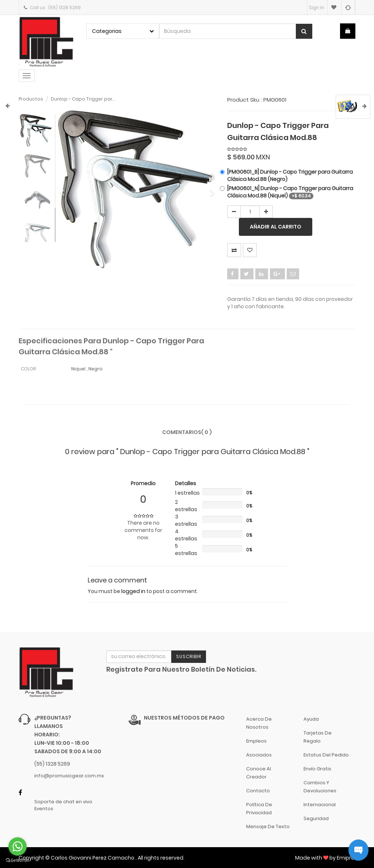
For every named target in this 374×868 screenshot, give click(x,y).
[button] (64, 190)
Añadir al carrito (276, 227)
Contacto (258, 791)
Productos (31, 99)
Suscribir (189, 656)
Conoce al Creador (259, 773)
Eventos (44, 809)
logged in (133, 591)
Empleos (256, 741)
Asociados (259, 755)
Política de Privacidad (259, 809)
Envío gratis (317, 769)
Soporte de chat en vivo (63, 802)
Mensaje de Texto (268, 827)
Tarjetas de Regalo (318, 737)
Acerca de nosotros (259, 723)
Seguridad (316, 818)
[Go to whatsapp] (18, 846)
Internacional (320, 805)
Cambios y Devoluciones (320, 787)
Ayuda (311, 719)
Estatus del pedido (326, 755)
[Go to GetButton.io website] (18, 861)
